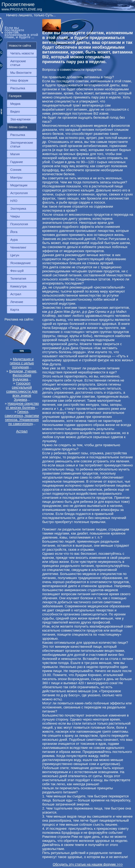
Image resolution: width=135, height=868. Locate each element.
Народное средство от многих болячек (22, 406)
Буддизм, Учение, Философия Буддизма (23, 375)
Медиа (15, 104)
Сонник (16, 170)
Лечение (17, 302)
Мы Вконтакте (21, 73)
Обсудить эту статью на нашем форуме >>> (88, 864)
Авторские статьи (18, 63)
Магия (15, 154)
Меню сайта (18, 127)
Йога (14, 232)
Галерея (15, 96)
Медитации (19, 185)
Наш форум (19, 80)
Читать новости (22, 53)
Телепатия (18, 278)
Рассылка (18, 88)
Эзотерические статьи (22, 144)
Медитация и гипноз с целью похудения (22, 363)
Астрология (19, 193)
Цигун (15, 255)
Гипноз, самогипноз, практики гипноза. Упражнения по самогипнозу (22, 418)
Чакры (15, 216)
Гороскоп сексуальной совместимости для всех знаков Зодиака (22, 391)
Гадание (17, 162)
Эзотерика (18, 208)
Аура (14, 240)
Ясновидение (20, 263)
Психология (19, 224)
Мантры (16, 177)
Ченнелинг (18, 247)
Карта (15, 310)
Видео (15, 111)
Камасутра (18, 286)
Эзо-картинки (20, 119)
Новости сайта (20, 45)
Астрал (16, 294)
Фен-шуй (17, 271)
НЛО (14, 201)
